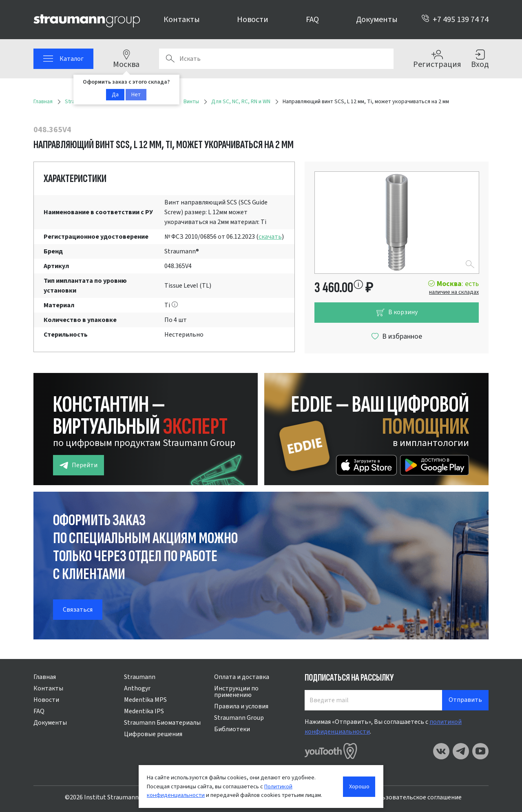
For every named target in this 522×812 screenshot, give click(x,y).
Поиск (170, 59)
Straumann (140, 677)
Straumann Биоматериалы (162, 723)
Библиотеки (232, 729)
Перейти (79, 465)
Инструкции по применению (236, 692)
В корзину (397, 312)
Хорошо (359, 786)
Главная (45, 677)
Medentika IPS (144, 711)
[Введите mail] (374, 700)
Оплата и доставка (242, 677)
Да (115, 95)
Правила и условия (241, 706)
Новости (253, 20)
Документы (377, 20)
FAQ (312, 20)
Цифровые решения (153, 734)
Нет (136, 95)
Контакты (182, 20)
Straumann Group (239, 718)
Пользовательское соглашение (416, 797)
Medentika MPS (145, 700)
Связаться (78, 610)
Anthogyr (137, 688)
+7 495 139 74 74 (455, 20)
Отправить (465, 700)
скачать (270, 237)
